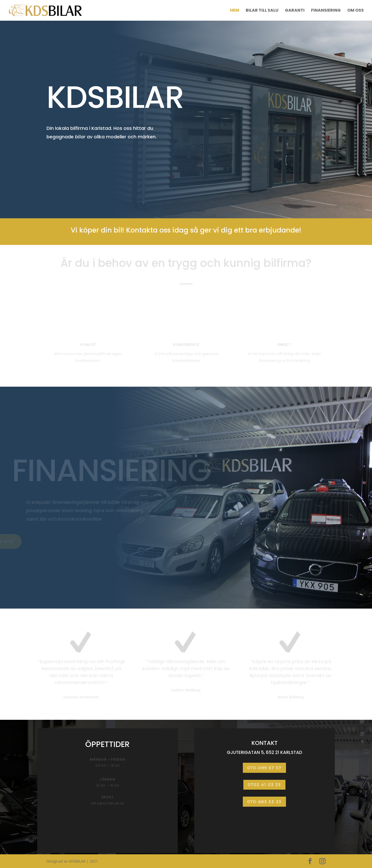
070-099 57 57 (264, 768)
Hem (235, 11)
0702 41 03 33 (264, 785)
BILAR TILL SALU (73, 159)
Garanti (295, 11)
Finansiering (326, 11)
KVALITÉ (88, 345)
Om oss (355, 11)
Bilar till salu (262, 11)
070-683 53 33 (264, 802)
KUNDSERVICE (186, 345)
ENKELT (284, 345)
